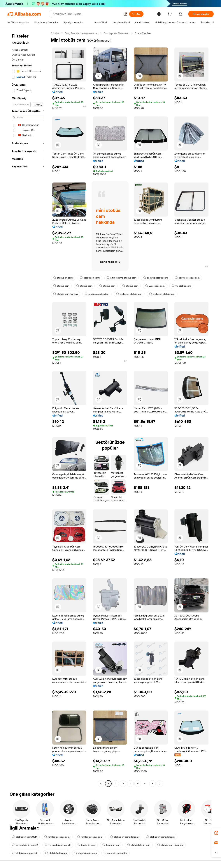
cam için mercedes (115, 853)
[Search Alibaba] (86, 14)
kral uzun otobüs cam (129, 294)
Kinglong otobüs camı (57, 837)
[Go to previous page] (101, 784)
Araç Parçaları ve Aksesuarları (81, 33)
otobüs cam (61, 286)
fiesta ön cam (86, 845)
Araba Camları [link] (143, 33)
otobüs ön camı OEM (25, 837)
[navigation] (28, 409)
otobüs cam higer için (170, 845)
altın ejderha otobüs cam (121, 278)
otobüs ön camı (63, 278)
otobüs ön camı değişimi (125, 837)
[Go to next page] (160, 784)
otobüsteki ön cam (139, 845)
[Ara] (136, 14)
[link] (216, 833)
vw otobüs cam (155, 286)
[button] (125, 14)
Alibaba (55, 33)
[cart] (170, 15)
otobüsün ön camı (56, 853)
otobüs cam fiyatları (65, 294)
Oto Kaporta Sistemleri (116, 33)
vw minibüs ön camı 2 (25, 845)
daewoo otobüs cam (156, 278)
